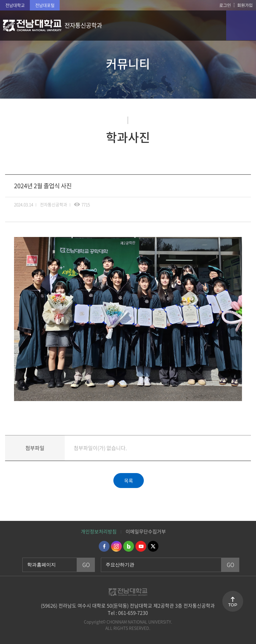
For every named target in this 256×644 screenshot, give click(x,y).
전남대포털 (45, 5)
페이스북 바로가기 (104, 546)
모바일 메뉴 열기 (241, 25)
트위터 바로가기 (153, 546)
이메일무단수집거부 (146, 531)
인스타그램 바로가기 (116, 546)
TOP (233, 605)
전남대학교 (15, 5)
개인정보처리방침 (99, 531)
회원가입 (245, 5)
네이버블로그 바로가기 (129, 546)
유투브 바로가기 (141, 546)
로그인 (225, 5)
